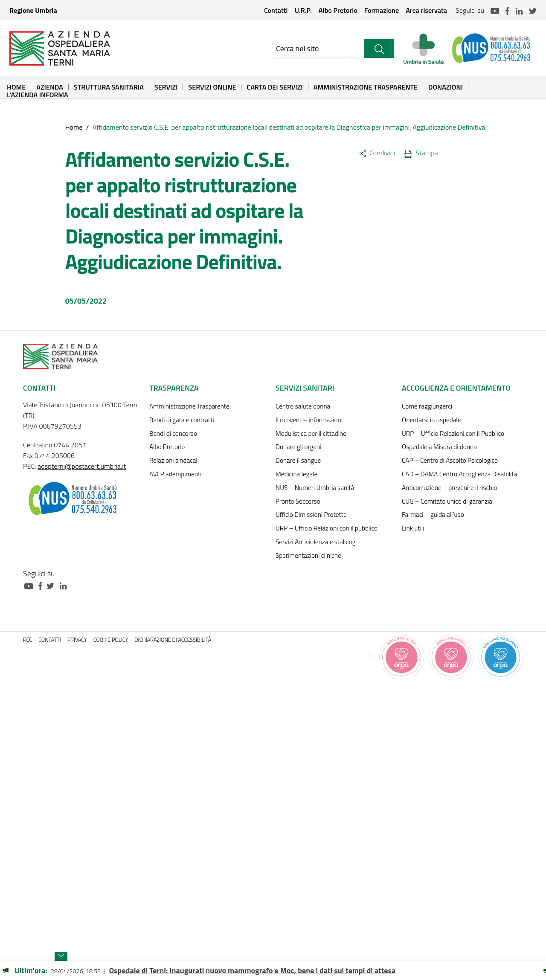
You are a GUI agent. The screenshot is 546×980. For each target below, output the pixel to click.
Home (16, 87)
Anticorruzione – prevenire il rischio (450, 488)
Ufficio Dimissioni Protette (311, 515)
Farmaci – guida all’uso (433, 515)
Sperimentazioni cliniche (308, 555)
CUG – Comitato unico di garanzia (447, 501)
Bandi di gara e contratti (182, 420)
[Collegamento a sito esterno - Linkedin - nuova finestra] (65, 585)
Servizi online (212, 87)
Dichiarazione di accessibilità (173, 640)
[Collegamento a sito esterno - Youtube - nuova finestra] (31, 585)
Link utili (413, 528)
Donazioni (446, 87)
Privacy (77, 640)
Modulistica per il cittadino (311, 433)
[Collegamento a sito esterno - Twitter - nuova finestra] (52, 585)
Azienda (50, 87)
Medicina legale (296, 474)
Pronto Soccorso (298, 501)
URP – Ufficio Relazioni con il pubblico (327, 528)
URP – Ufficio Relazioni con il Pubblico (453, 433)
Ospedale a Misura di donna (439, 447)
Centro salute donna (303, 406)
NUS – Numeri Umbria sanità (315, 488)
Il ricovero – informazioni (309, 420)
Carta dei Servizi (274, 87)
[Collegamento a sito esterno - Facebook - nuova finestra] (42, 585)
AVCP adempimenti (175, 474)
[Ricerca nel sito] (318, 48)
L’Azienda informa (38, 95)
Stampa (421, 153)
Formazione (382, 10)
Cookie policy (111, 640)
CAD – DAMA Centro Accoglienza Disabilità (459, 474)
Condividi (377, 153)
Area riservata (426, 10)
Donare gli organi (298, 447)
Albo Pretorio (338, 10)
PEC (28, 640)
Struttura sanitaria (109, 87)
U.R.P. (303, 10)
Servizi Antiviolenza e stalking (315, 542)
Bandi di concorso (173, 433)
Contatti (276, 10)
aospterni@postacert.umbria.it (82, 466)
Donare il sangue (298, 460)
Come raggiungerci (427, 406)
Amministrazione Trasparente (366, 87)
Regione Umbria (33, 10)
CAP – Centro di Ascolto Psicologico (450, 460)
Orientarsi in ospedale (431, 420)
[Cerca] (379, 48)
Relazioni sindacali (174, 460)
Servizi (166, 87)
